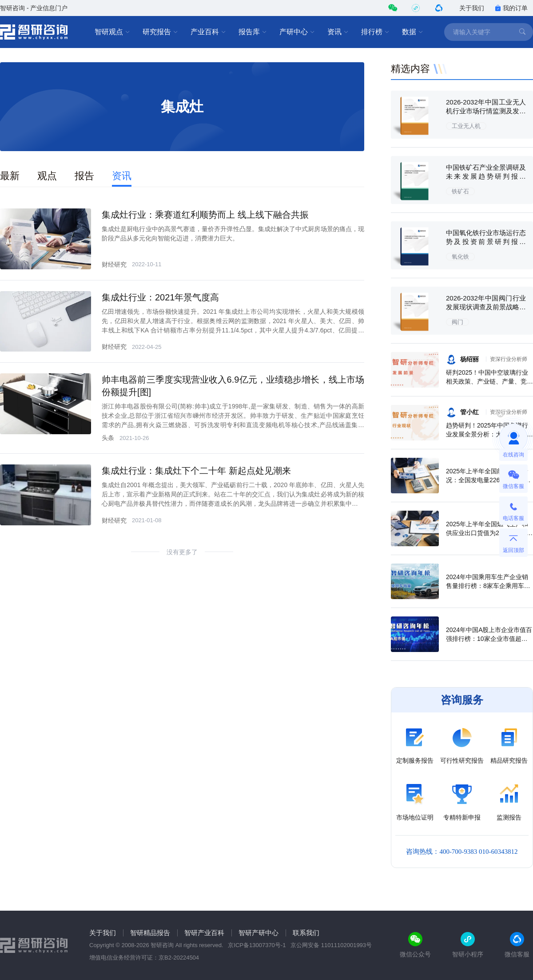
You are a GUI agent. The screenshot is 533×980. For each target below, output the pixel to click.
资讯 (338, 32)
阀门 (457, 322)
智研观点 (112, 32)
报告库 (253, 32)
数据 (413, 32)
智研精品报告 (150, 933)
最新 (10, 176)
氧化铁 (460, 257)
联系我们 (306, 933)
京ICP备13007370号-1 (257, 945)
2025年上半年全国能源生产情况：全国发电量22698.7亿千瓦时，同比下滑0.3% (488, 480)
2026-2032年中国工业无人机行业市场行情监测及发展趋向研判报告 (486, 111)
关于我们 (472, 8)
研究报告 (160, 32)
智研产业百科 (204, 933)
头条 (108, 438)
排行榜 (375, 32)
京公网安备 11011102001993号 (331, 945)
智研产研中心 (259, 933)
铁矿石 (460, 191)
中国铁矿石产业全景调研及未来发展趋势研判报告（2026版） (486, 176)
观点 (47, 176)
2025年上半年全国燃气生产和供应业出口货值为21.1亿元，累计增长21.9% (489, 533)
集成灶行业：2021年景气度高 (161, 297)
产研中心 (297, 32)
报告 (84, 176)
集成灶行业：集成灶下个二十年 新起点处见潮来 (196, 471)
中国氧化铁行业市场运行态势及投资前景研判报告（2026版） (486, 242)
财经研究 (114, 264)
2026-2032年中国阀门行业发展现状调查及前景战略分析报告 (486, 307)
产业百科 (208, 32)
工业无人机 (466, 126)
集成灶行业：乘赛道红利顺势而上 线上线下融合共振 (205, 215)
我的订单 (511, 8)
